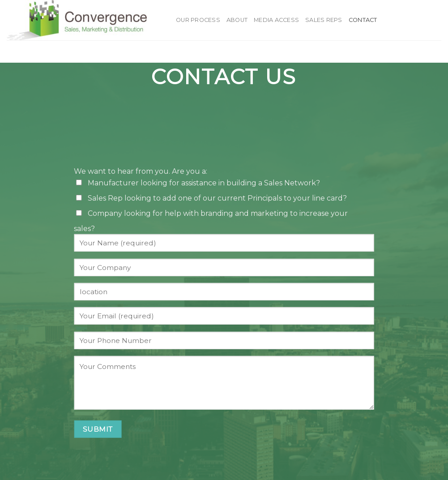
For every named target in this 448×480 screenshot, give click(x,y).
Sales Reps (324, 20)
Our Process (198, 20)
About (237, 20)
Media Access (276, 20)
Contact (363, 20)
